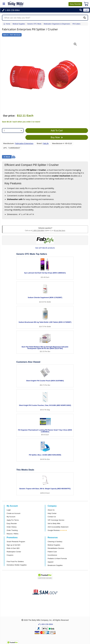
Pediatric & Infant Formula (57, 558)
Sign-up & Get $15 (14, 545)
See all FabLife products (45, 248)
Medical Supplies (54, 545)
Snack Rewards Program (16, 542)
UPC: (5, 148)
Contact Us (52, 517)
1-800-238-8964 (38, 230)
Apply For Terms (13, 520)
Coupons (10, 555)
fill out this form (60, 230)
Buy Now (57, 138)
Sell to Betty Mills (54, 523)
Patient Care (52, 552)
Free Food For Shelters (15, 562)
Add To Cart (57, 131)
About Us (51, 510)
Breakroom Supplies (55, 565)
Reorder (75, 4)
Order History (12, 527)
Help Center (52, 513)
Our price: (9, 116)
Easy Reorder (12, 523)
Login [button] (86, 10)
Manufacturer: (9, 143)
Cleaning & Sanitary (55, 542)
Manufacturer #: (58, 143)
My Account (11, 517)
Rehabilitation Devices (56, 548)
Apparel (50, 562)
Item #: (6, 35)
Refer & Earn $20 (13, 548)
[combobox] (13, 131)
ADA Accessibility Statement (58, 527)
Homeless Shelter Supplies (17, 565)
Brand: (39, 143)
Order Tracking (12, 530)
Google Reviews (54, 530)
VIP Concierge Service (56, 520)
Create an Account (14, 513)
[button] (81, 10)
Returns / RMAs (13, 534)
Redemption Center (14, 552)
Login (9, 510)
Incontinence (52, 555)
